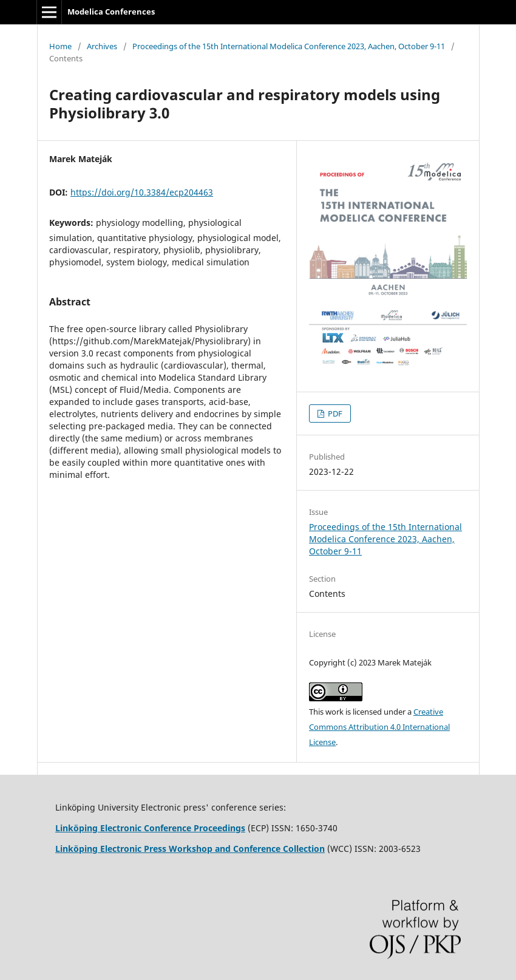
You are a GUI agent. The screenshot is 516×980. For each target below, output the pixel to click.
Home (60, 46)
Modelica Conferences (111, 12)
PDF (334, 413)
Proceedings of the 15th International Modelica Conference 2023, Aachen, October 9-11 (289, 46)
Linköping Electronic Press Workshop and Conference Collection (190, 849)
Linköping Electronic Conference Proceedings (150, 828)
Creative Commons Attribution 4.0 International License (379, 727)
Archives (102, 46)
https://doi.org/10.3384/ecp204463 (142, 192)
